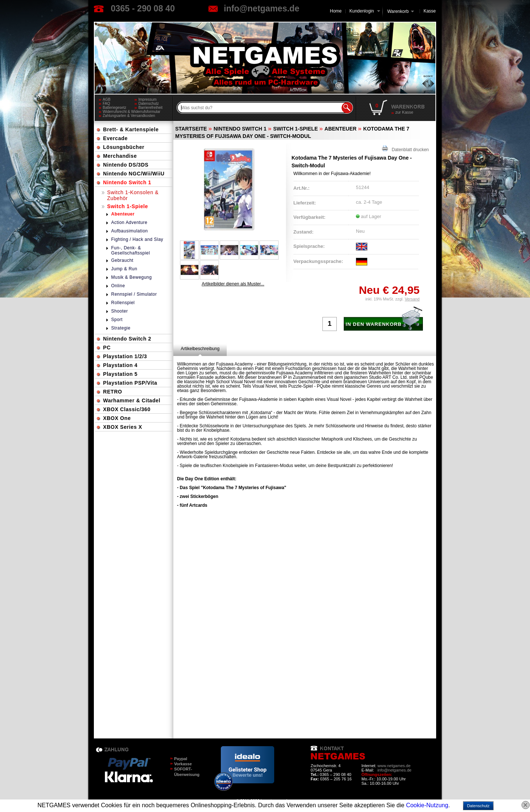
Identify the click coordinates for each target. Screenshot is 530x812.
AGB (107, 99)
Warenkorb (398, 11)
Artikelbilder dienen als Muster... (233, 284)
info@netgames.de (262, 8)
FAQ (106, 104)
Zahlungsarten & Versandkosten (129, 116)
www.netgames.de (394, 766)
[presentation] (200, 349)
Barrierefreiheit (151, 108)
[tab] (200, 349)
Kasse (430, 11)
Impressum (147, 99)
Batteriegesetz (114, 108)
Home (336, 11)
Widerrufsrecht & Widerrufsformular (132, 112)
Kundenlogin (365, 11)
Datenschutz (149, 104)
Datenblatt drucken (405, 149)
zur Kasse (404, 112)
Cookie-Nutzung (427, 805)
